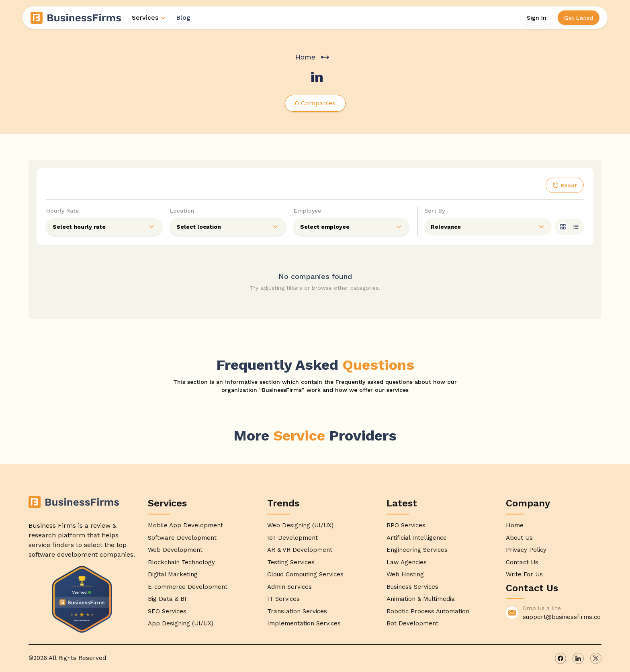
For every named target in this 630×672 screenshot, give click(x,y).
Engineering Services (417, 550)
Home (305, 57)
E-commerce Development (188, 587)
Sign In (537, 18)
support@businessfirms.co (562, 617)
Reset (565, 185)
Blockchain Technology (181, 562)
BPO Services (406, 525)
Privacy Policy (526, 550)
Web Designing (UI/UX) (300, 525)
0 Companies (315, 103)
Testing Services (291, 562)
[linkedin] (578, 658)
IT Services (283, 599)
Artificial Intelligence (417, 538)
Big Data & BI (167, 599)
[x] (596, 658)
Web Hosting (405, 574)
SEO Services (167, 611)
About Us (519, 538)
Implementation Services (304, 623)
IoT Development (292, 538)
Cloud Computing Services (305, 574)
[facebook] (560, 658)
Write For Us (524, 574)
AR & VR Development (300, 550)
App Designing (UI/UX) (181, 623)
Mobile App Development (185, 525)
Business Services (412, 587)
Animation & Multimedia (421, 599)
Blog (183, 17)
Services (149, 17)
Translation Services (297, 611)
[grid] (563, 227)
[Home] (76, 18)
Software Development (182, 538)
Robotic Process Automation (428, 611)
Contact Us (522, 562)
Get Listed (579, 18)
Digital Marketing (173, 574)
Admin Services (289, 587)
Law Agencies (407, 562)
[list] (576, 227)
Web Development (175, 550)
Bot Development (412, 623)
